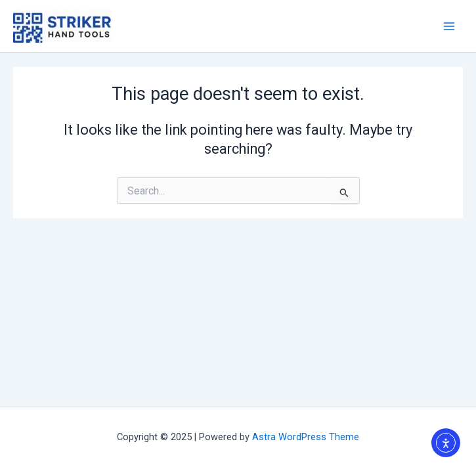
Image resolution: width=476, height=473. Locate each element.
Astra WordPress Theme (306, 437)
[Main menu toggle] (449, 26)
